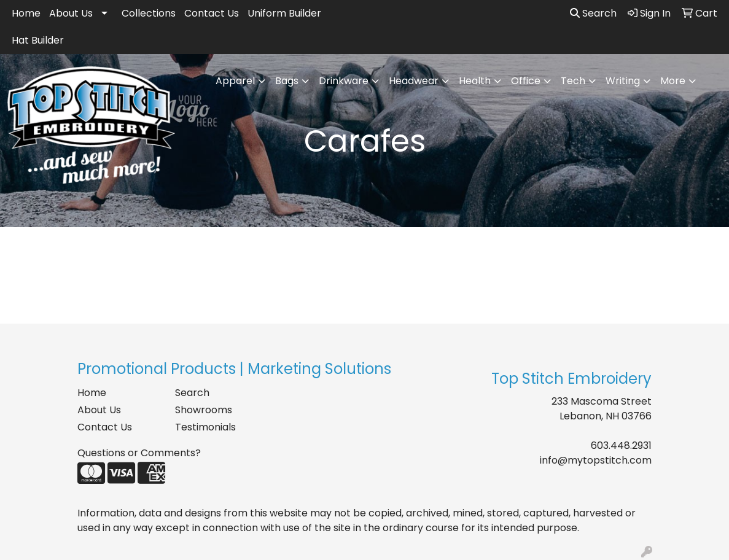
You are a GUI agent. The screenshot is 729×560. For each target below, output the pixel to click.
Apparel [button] (235, 81)
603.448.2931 (621, 445)
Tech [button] (573, 81)
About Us (71, 13)
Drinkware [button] (344, 81)
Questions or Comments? (139, 453)
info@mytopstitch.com (596, 460)
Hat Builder (38, 40)
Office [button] (526, 81)
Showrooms (204, 410)
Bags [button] (287, 81)
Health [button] (475, 81)
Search (593, 13)
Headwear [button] (414, 81)
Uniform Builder (284, 13)
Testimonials (205, 427)
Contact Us (212, 13)
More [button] (673, 81)
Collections (149, 13)
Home (26, 13)
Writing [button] (623, 81)
